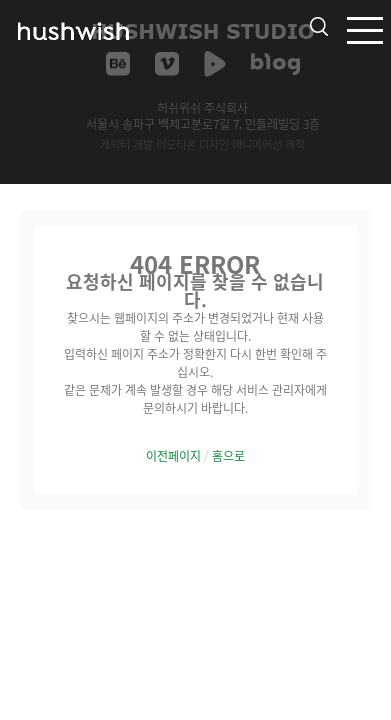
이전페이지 (173, 456)
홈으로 (228, 456)
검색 (319, 26)
